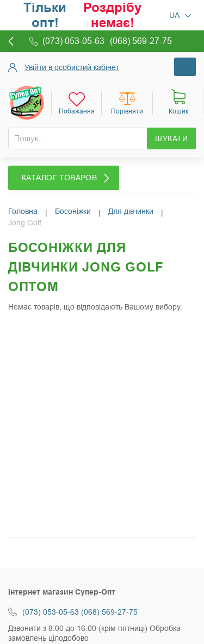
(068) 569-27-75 (109, 612)
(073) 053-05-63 (51, 612)
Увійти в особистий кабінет (72, 67)
